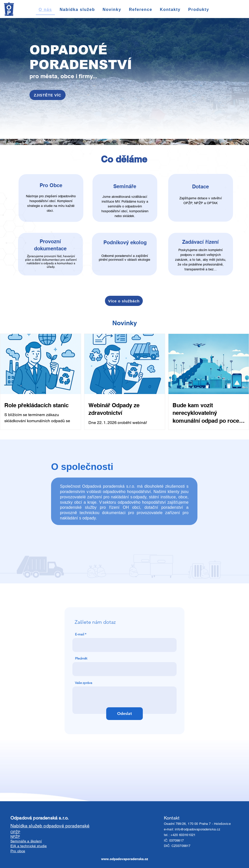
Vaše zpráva (84, 683)
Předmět (81, 658)
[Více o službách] (124, 301)
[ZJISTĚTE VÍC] (48, 95)
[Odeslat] (124, 714)
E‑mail (80, 634)
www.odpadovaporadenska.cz (125, 859)
